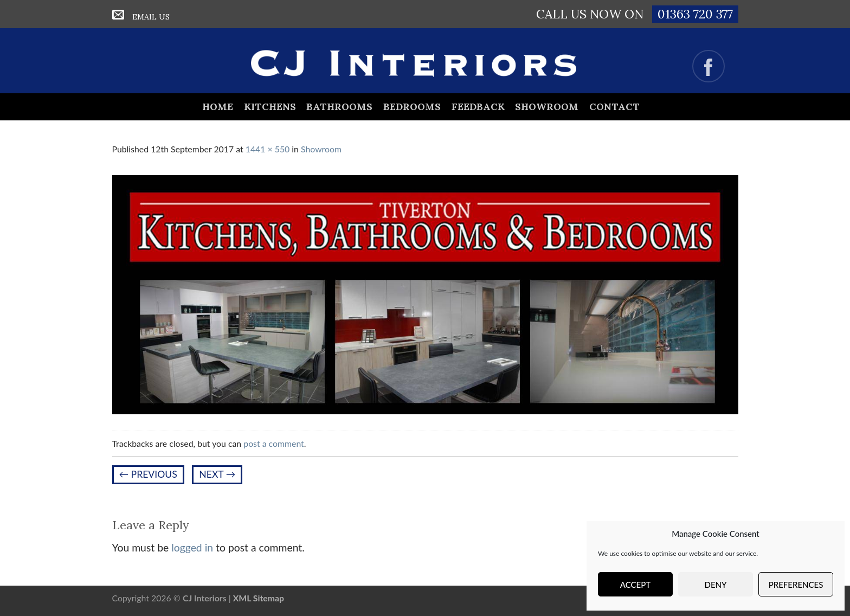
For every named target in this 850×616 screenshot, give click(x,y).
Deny (716, 585)
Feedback (478, 107)
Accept (635, 585)
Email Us (151, 17)
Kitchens (270, 107)
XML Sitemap (259, 598)
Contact (614, 107)
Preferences (796, 585)
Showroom (547, 107)
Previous (148, 474)
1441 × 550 (268, 149)
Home (218, 107)
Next (217, 474)
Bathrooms (339, 107)
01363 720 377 (695, 14)
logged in (192, 547)
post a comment (274, 443)
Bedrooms (412, 107)
